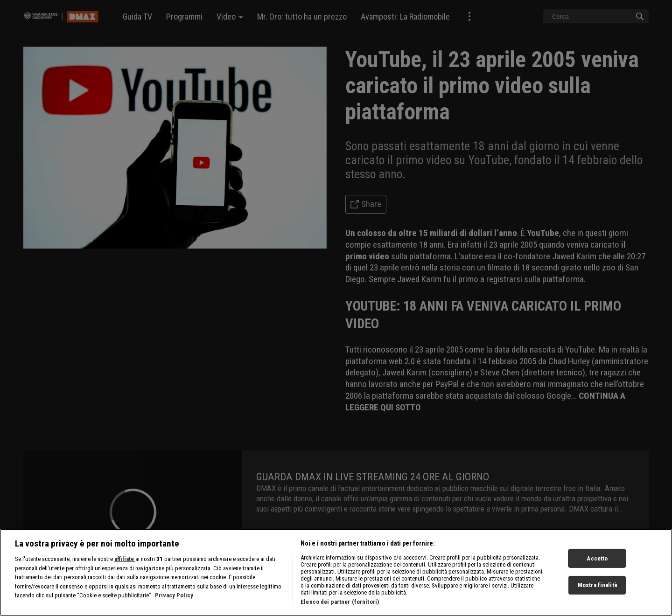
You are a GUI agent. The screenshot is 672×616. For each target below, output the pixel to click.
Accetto (597, 560)
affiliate (125, 561)
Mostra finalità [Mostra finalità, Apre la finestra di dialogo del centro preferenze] (597, 587)
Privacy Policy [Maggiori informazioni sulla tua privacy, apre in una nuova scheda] (174, 597)
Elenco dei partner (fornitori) (340, 604)
